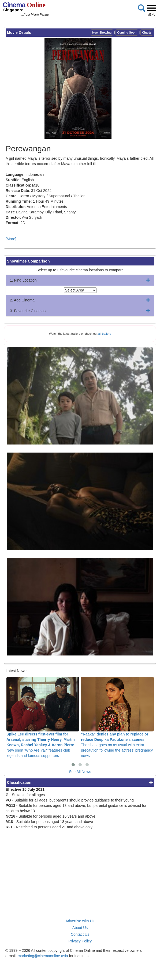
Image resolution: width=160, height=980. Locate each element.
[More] (11, 239)
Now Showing (102, 32)
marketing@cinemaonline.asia (43, 956)
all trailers (105, 334)
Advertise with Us (80, 921)
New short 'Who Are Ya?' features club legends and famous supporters (43, 717)
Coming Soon (127, 32)
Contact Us (80, 934)
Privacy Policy (80, 941)
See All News (80, 772)
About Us (80, 928)
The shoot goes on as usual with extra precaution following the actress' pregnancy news (117, 717)
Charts (147, 32)
